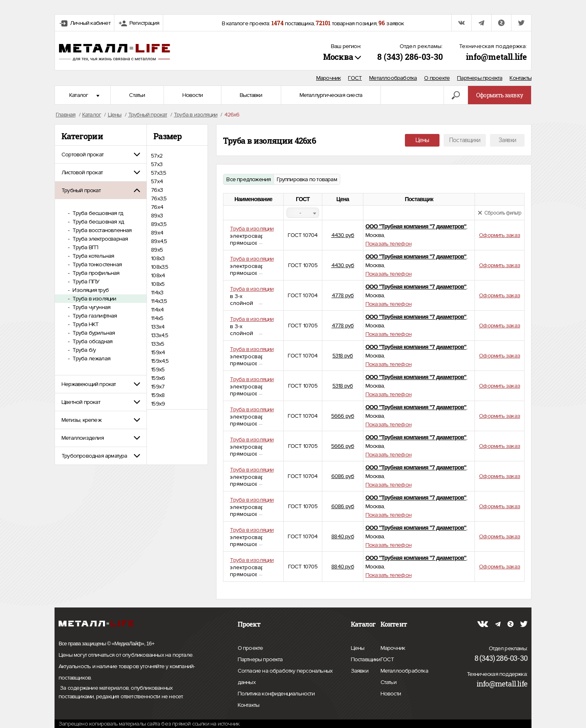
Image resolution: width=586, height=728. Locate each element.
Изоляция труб (90, 290)
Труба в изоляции (94, 299)
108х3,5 (160, 267)
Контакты (520, 78)
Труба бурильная (93, 333)
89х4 (157, 233)
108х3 (158, 258)
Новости (192, 95)
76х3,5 (159, 198)
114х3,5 (159, 301)
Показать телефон (388, 244)
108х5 (158, 284)
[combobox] (303, 213)
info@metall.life (496, 57)
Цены (422, 140)
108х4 (158, 275)
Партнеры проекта (480, 78)
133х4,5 (160, 335)
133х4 (158, 327)
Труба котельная (93, 256)
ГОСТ (355, 78)
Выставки (251, 95)
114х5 (157, 318)
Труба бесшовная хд (97, 222)
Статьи (137, 95)
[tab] (101, 155)
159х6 (158, 378)
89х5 (157, 250)
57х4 (157, 181)
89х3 (157, 216)
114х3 (157, 293)
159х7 (158, 387)
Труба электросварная (99, 239)
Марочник (329, 78)
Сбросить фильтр (500, 213)
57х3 (157, 164)
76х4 (157, 207)
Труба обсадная (92, 341)
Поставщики (465, 140)
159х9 (158, 404)
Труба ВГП (85, 247)
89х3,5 (159, 224)
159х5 (158, 369)
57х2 (157, 156)
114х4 (157, 310)
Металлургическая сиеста (331, 95)
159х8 (158, 395)
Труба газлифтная (94, 316)
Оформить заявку (500, 95)
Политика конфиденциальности (276, 694)
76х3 (157, 190)
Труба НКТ (85, 324)
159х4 (158, 352)
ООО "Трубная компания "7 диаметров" (416, 226)
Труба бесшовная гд (97, 213)
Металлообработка (393, 78)
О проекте (437, 78)
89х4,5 (159, 241)
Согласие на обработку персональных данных (285, 678)
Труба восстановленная (101, 230)
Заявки (507, 140)
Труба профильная (95, 273)
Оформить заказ (500, 235)
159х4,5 (160, 361)
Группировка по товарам (307, 179)
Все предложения (248, 179)
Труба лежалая (91, 359)
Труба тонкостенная (96, 264)
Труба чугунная (91, 307)
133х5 (157, 344)
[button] (101, 155)
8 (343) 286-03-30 (410, 57)
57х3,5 (159, 173)
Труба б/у (83, 350)
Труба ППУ (85, 282)
